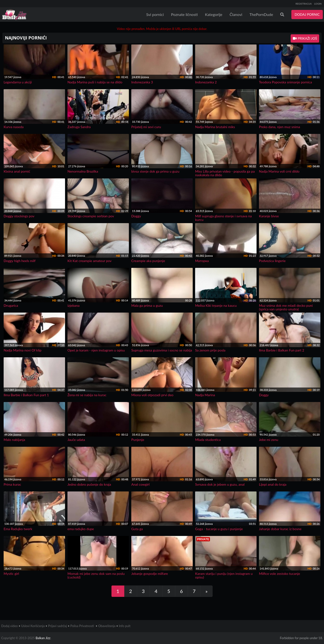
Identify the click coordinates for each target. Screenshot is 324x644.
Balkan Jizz (43, 638)
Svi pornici (155, 14)
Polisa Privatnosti (82, 626)
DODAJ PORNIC (307, 14)
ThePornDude (261, 14)
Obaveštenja (107, 626)
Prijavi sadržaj (58, 626)
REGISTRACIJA (304, 4)
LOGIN (318, 4)
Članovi (236, 14)
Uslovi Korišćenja (33, 626)
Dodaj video (9, 626)
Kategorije (214, 14)
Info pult (125, 626)
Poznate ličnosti (184, 14)
